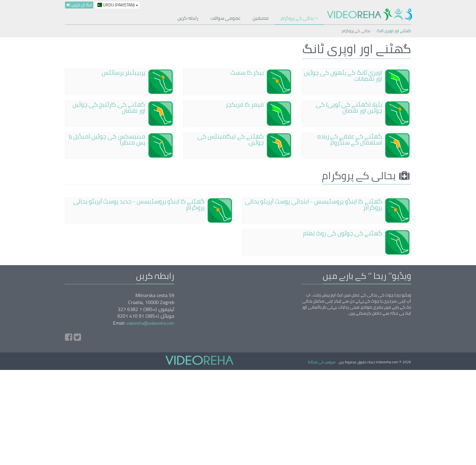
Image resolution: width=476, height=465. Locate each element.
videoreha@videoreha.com (150, 323)
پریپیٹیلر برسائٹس (124, 72)
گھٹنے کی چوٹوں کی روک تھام (343, 233)
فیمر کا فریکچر (245, 104)
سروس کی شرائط (322, 362)
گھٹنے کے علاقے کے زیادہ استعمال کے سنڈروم (350, 139)
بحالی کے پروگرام (299, 18)
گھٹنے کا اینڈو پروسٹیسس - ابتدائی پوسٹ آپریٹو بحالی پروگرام (313, 204)
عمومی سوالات (225, 18)
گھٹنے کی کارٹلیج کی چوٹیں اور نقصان (109, 107)
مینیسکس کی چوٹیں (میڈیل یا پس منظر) (107, 139)
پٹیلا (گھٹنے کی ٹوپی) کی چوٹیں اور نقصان (349, 107)
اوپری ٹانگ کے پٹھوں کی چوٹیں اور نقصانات (343, 75)
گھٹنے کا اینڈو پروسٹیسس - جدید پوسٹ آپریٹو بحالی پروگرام (139, 204)
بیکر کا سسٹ (247, 72)
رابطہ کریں (188, 18)
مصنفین (261, 18)
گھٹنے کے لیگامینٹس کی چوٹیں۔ (231, 139)
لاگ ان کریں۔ (79, 5)
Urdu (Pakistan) (117, 5)
